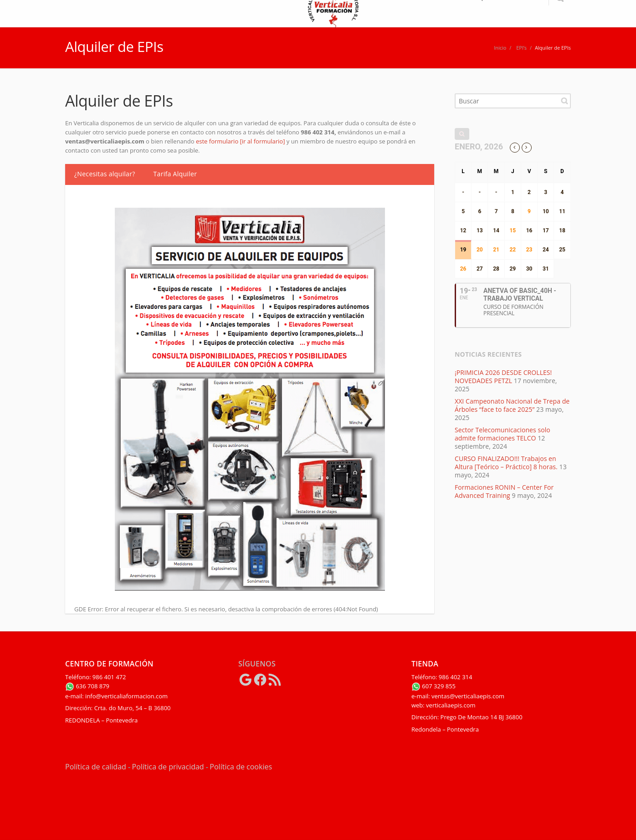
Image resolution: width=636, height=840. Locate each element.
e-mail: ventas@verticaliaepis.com (458, 696)
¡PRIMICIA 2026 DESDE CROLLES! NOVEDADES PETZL (503, 376)
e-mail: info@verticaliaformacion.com (116, 696)
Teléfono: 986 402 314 (442, 677)
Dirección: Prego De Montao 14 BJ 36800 (467, 717)
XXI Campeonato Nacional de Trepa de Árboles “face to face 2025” (512, 405)
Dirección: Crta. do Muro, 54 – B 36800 (118, 708)
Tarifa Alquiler (175, 174)
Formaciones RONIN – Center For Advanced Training (504, 491)
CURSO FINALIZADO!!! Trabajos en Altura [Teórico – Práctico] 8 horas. (506, 463)
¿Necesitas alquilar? (105, 174)
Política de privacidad (168, 767)
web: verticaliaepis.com (444, 705)
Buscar (564, 101)
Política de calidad (96, 767)
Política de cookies (241, 767)
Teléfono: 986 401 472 (95, 677)
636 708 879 (87, 686)
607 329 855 (433, 686)
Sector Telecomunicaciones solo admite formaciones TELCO (503, 434)
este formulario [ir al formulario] (241, 141)
